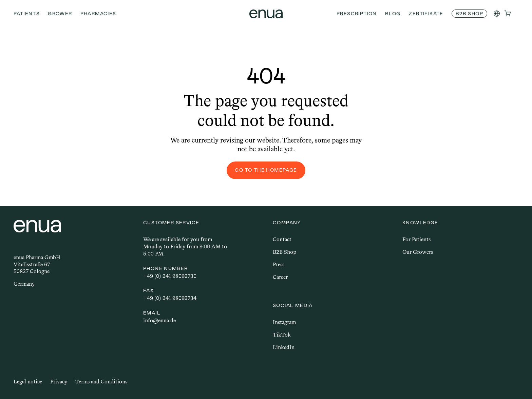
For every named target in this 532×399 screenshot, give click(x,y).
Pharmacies (98, 14)
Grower (60, 14)
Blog (393, 14)
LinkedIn (284, 347)
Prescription (357, 14)
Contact (282, 239)
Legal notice (28, 382)
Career (280, 277)
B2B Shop (284, 252)
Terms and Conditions (101, 382)
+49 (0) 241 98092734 (170, 298)
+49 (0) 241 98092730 (170, 276)
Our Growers (418, 252)
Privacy (59, 382)
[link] (469, 14)
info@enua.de (159, 320)
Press (279, 264)
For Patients (416, 239)
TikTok (282, 335)
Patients (27, 14)
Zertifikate (426, 14)
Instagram (284, 322)
